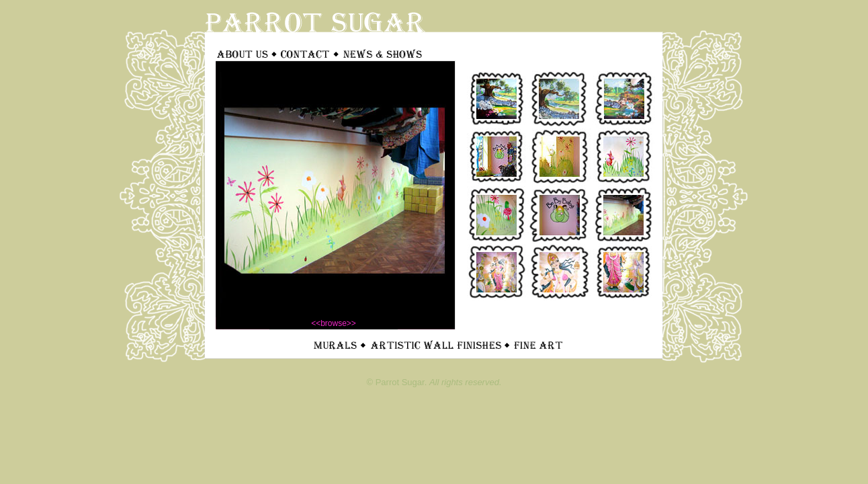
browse (334, 323)
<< (316, 323)
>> (351, 323)
